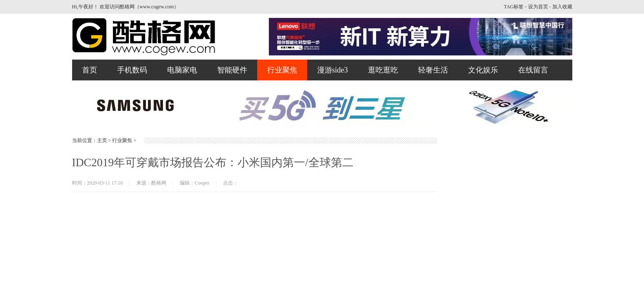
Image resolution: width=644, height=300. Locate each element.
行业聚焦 (282, 70)
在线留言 (533, 70)
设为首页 (538, 7)
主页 (102, 140)
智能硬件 (232, 70)
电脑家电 (182, 70)
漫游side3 (333, 70)
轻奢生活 (433, 70)
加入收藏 (562, 7)
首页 (90, 70)
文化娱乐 (483, 70)
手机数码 (132, 70)
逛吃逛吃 (383, 70)
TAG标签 (514, 7)
